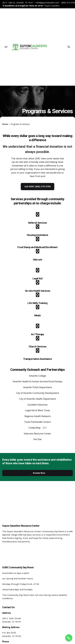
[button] (69, 638)
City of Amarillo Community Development (37, 393)
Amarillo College (38, 376)
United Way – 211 (38, 428)
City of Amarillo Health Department (38, 399)
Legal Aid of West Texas (37, 410)
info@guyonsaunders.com (47, 3)
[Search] (69, 47)
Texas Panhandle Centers (38, 422)
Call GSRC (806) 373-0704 (37, 187)
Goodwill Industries (38, 405)
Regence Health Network (38, 416)
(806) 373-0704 (68, 3)
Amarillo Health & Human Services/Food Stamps (38, 381)
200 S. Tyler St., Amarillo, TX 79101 (18, 3)
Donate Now (37, 473)
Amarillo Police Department (38, 387)
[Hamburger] (6, 47)
